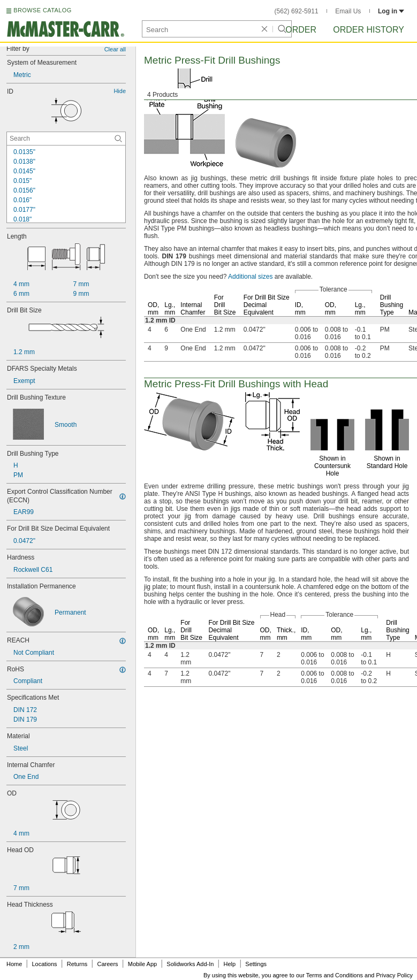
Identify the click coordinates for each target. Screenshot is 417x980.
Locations (45, 964)
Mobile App (142, 964)
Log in (391, 11)
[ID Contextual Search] (66, 139)
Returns (77, 964)
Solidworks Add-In (190, 964)
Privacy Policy (395, 975)
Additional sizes (250, 277)
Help (230, 964)
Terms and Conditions (335, 975)
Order (301, 30)
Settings (256, 964)
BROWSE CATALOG (42, 10)
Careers (107, 964)
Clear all (115, 49)
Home (14, 964)
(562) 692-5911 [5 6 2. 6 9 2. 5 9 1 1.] (297, 11)
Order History (369, 30)
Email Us (348, 11)
